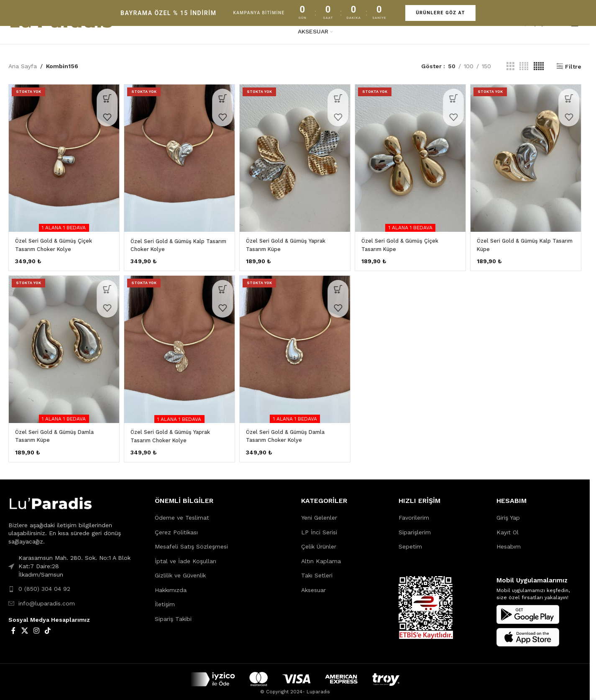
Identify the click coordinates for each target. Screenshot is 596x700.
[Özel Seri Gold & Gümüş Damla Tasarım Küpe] (62, 347)
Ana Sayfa (23, 66)
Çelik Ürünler (319, 542)
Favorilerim (414, 513)
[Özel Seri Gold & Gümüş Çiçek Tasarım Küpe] (411, 156)
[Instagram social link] (36, 626)
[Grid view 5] (539, 66)
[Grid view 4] (524, 66)
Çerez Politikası (176, 527)
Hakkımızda (171, 585)
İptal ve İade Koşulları (185, 556)
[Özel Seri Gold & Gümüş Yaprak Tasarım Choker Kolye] (179, 347)
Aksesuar (313, 585)
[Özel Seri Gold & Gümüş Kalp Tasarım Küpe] (527, 156)
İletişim (165, 600)
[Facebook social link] (13, 626)
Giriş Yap (508, 513)
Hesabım (509, 542)
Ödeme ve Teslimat (182, 513)
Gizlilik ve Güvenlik (180, 571)
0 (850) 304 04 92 (44, 584)
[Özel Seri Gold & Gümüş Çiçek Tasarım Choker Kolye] (62, 156)
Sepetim (410, 542)
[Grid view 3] (510, 66)
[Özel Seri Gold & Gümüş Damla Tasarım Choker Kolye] (295, 347)
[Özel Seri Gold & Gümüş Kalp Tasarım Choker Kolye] (179, 156)
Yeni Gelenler (319, 513)
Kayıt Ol (508, 527)
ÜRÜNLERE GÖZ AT (440, 13)
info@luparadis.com (47, 599)
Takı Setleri (317, 571)
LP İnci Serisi (319, 527)
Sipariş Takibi (173, 614)
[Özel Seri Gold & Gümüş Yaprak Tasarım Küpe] (295, 156)
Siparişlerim (415, 527)
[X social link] (24, 626)
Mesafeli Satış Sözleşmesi (191, 542)
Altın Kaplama (321, 556)
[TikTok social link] (48, 626)
